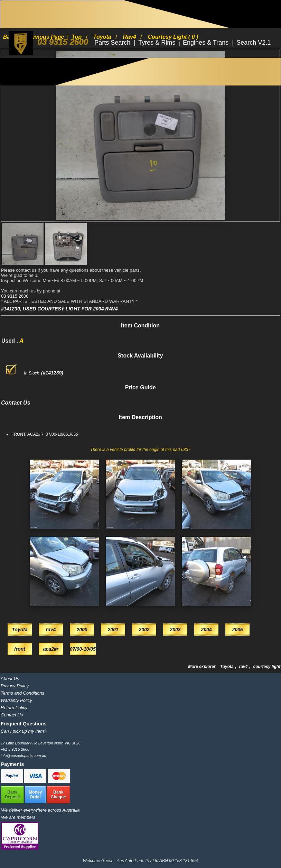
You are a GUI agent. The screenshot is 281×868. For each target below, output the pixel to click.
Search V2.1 (254, 43)
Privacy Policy (15, 686)
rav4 (244, 667)
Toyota (227, 667)
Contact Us (12, 715)
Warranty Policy (16, 700)
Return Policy (14, 708)
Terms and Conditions (22, 693)
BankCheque (58, 795)
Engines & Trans (207, 43)
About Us (10, 679)
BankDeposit (12, 795)
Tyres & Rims (158, 43)
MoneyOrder (35, 795)
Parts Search (113, 43)
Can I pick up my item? (24, 731)
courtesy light (267, 667)
